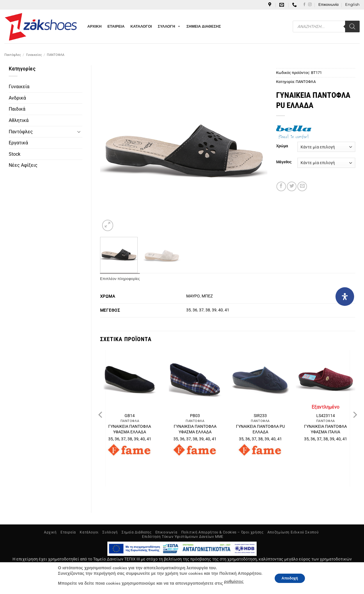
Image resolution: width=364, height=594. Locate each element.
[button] (108, 225)
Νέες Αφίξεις (23, 165)
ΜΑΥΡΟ (193, 296)
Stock (15, 154)
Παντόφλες (13, 55)
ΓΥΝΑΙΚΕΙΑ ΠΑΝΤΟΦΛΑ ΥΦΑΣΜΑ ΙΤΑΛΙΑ (325, 429)
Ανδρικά (17, 98)
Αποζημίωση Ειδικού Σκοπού (293, 532)
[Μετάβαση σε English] (352, 5)
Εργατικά (18, 143)
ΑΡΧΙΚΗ (94, 26)
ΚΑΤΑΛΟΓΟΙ (141, 26)
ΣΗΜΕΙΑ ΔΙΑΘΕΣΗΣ (204, 26)
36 (195, 310)
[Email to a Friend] (302, 186)
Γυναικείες (34, 55)
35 (189, 310)
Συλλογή (110, 532)
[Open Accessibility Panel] (345, 297)
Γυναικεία (19, 87)
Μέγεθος (284, 162)
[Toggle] (79, 132)
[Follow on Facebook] (304, 5)
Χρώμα (282, 146)
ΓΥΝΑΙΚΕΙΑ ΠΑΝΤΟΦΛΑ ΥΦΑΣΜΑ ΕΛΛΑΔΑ (130, 429)
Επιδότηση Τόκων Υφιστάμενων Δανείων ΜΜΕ (183, 537)
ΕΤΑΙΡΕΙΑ (116, 26)
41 (227, 310)
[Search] (352, 26)
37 (201, 310)
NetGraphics (214, 579)
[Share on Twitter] (292, 186)
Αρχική (50, 532)
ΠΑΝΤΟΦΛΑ (56, 55)
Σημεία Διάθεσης (136, 532)
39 (214, 310)
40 (221, 310)
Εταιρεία (68, 532)
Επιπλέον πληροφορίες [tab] (120, 279)
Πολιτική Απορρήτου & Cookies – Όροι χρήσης (222, 532)
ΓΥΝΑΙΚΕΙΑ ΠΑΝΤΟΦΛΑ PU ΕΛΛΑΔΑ (260, 429)
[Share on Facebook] (281, 186)
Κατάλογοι (89, 532)
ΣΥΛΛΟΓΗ (169, 26)
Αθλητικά (19, 120)
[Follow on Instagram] (310, 5)
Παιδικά (17, 109)
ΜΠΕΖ (207, 296)
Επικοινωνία (328, 5)
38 (208, 310)
